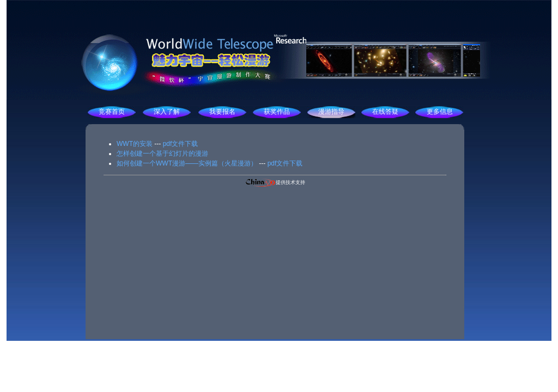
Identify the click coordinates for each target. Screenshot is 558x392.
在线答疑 (385, 112)
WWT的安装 (135, 144)
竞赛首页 (112, 112)
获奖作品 (277, 112)
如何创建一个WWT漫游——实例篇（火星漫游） (187, 163)
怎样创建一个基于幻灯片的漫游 (162, 154)
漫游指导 (331, 112)
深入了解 (167, 112)
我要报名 (222, 112)
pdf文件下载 (181, 144)
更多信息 (440, 112)
